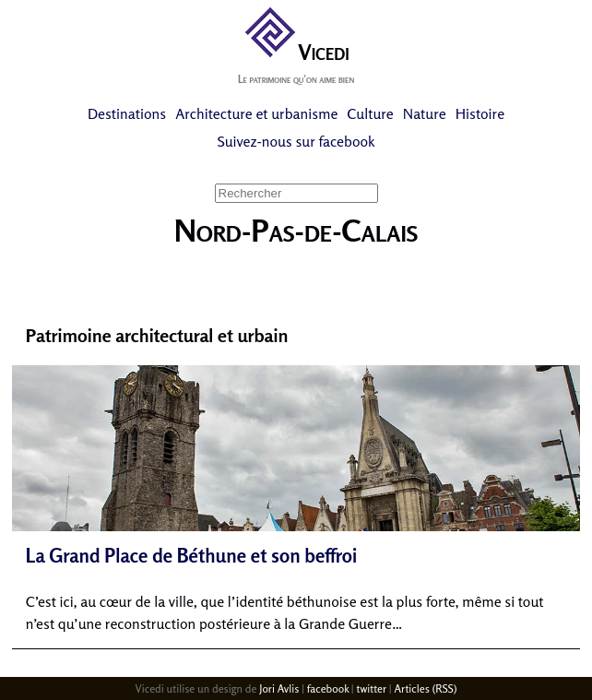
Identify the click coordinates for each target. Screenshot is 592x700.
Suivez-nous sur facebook (296, 141)
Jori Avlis (279, 688)
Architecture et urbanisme (256, 113)
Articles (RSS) (425, 688)
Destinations (127, 113)
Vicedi (296, 52)
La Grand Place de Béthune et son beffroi (191, 556)
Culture (370, 113)
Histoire (480, 113)
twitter (371, 688)
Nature (425, 113)
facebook (328, 688)
